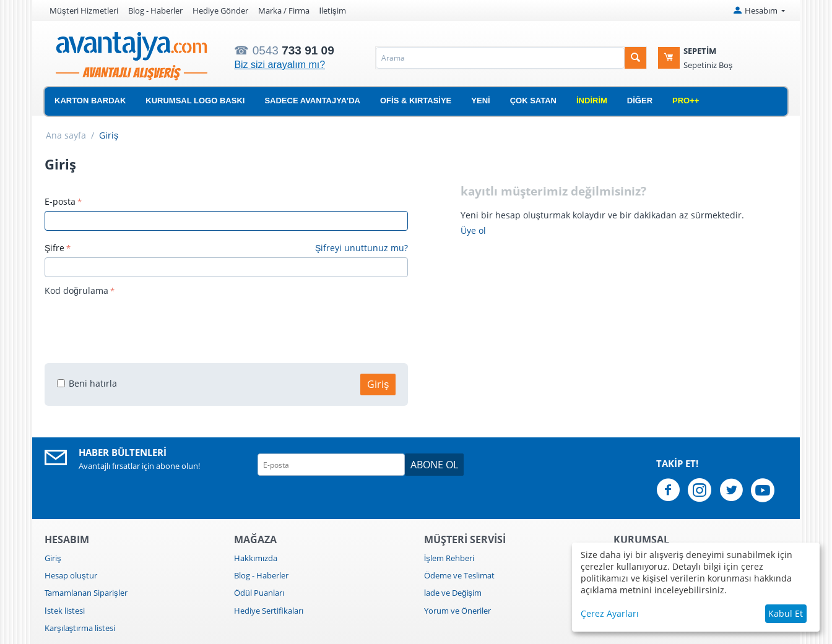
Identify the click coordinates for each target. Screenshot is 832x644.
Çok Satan (533, 101)
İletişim (333, 11)
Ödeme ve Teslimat (459, 575)
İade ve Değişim (453, 593)
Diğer (640, 101)
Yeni (480, 101)
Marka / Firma (284, 11)
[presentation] (139, 324)
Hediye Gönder (220, 11)
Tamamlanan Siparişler (86, 593)
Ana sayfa (66, 135)
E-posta (60, 201)
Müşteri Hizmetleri (84, 11)
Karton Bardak (90, 101)
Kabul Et (786, 613)
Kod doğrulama (76, 290)
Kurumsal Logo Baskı (195, 101)
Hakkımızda (256, 558)
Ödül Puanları (259, 593)
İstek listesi (65, 611)
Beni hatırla (87, 383)
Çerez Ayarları (610, 613)
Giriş (378, 384)
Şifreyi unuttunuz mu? (362, 248)
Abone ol (434, 465)
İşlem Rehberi (449, 558)
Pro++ (686, 101)
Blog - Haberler (155, 11)
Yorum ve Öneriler (457, 611)
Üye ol (473, 230)
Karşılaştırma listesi (80, 628)
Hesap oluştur (71, 575)
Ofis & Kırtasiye (416, 101)
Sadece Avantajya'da (312, 101)
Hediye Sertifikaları (269, 611)
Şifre (54, 248)
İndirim (592, 101)
